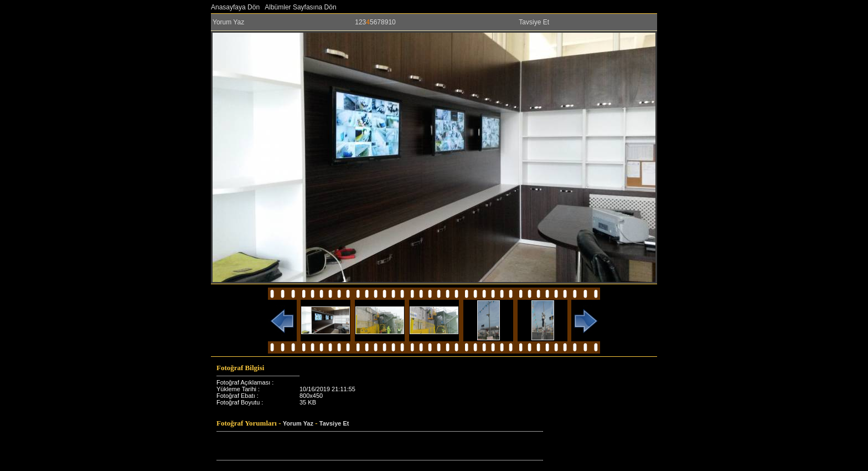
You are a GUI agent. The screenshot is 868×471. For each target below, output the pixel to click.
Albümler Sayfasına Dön (300, 7)
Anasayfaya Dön (235, 7)
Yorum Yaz (228, 22)
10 (392, 22)
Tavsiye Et (534, 22)
